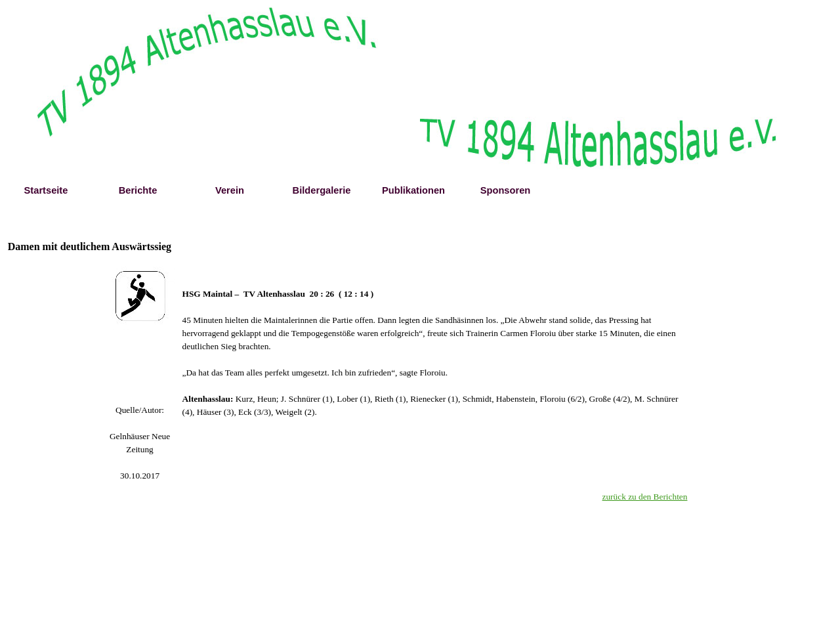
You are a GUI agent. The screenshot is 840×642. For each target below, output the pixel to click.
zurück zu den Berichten (645, 497)
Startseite (46, 190)
